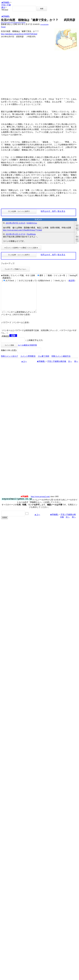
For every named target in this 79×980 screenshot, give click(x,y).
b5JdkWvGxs (32, 223)
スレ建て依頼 (44, 362)
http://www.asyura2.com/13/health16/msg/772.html (22, 230)
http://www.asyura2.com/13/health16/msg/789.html (13, 22)
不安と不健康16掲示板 (57, 367)
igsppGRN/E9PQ (44, 24)
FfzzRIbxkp (31, 234)
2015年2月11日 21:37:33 (15, 234)
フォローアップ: (8, 263)
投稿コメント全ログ (9, 362)
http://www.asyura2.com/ (40, 502)
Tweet (3, 27)
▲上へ (24, 367)
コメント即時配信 (28, 362)
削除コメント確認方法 (61, 362)
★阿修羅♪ (6, 2)
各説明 (72, 281)
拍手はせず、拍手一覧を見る (53, 211)
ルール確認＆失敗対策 (27, 351)
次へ (70, 367)
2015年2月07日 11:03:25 (15, 223)
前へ (76, 367)
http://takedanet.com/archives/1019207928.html (19, 34)
